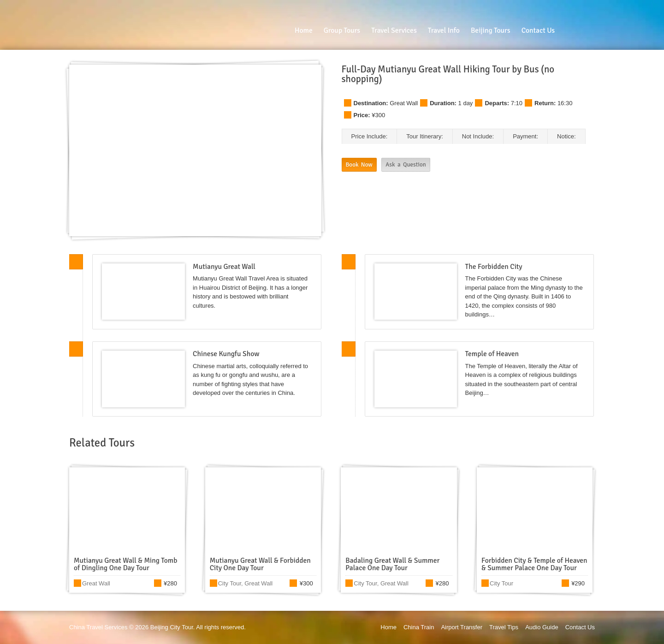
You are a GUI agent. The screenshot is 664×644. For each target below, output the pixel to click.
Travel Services (394, 30)
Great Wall (404, 103)
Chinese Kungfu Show (226, 354)
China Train (419, 627)
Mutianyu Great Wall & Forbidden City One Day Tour (260, 564)
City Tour (230, 583)
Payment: (525, 136)
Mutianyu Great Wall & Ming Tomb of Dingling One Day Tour (126, 564)
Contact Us (538, 30)
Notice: (566, 136)
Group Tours (342, 30)
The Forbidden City (494, 267)
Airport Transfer (462, 627)
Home (304, 30)
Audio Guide (542, 627)
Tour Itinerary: (424, 136)
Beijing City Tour (172, 627)
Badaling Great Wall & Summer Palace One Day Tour (392, 564)
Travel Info (444, 30)
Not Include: (478, 136)
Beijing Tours (491, 30)
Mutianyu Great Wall (224, 267)
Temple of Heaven (492, 354)
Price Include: (370, 136)
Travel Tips (504, 627)
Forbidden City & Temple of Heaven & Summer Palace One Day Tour (534, 564)
